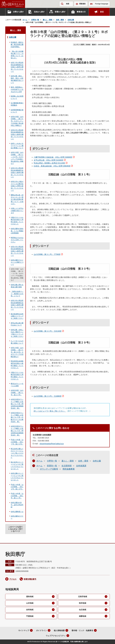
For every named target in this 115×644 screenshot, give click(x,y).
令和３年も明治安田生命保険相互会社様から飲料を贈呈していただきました (17, 305)
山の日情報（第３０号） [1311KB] (48, 331)
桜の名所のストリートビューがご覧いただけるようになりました (17, 465)
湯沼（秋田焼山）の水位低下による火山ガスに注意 (17, 89)
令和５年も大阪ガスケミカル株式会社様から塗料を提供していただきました (17, 186)
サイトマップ (24, 631)
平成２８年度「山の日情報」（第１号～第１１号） (17, 496)
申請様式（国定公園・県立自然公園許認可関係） (17, 45)
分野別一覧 (35, 20)
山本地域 (30, 603)
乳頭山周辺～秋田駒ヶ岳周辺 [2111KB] (49, 163)
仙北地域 (83, 610)
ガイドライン (41, 631)
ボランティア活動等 (49, 469)
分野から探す (18, 12)
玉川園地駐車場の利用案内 (17, 104)
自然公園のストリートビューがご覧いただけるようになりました (17, 477)
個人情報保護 (59, 631)
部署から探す (60, 12)
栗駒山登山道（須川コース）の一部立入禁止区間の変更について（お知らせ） (17, 199)
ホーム (25, 20)
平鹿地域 (30, 616)
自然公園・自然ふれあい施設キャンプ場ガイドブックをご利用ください (17, 333)
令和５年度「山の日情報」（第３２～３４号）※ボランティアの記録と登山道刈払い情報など (17, 158)
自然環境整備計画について (17, 111)
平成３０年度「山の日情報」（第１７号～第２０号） (17, 442)
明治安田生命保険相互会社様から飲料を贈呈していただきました (17, 364)
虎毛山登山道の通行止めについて (17, 324)
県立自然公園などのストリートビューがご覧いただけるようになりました (17, 453)
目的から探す (39, 12)
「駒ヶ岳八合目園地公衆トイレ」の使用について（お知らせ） (17, 55)
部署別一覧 (52, 466)
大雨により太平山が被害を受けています (17, 211)
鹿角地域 (30, 597)
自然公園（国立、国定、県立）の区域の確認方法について (17, 79)
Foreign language (102, 4)
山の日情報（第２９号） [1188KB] (48, 396)
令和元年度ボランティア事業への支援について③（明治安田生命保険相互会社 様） (17, 404)
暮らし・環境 (48, 20)
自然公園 (71, 20)
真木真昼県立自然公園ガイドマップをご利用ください (17, 316)
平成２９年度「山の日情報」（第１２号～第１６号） (17, 487)
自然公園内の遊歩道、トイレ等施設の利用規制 (17, 231)
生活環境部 (67, 466)
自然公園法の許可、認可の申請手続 (17, 505)
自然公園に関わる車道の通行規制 (17, 286)
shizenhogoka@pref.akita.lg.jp (52, 444)
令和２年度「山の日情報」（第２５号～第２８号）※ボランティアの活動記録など (17, 352)
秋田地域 (83, 603)
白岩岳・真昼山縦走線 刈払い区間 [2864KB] (52, 166)
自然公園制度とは (17, 512)
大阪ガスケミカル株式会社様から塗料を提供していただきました (17, 221)
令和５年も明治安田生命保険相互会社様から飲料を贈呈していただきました (17, 172)
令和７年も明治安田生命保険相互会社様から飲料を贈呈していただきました (17, 67)
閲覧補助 (82, 4)
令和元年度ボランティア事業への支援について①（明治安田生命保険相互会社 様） (17, 431)
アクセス (13, 579)
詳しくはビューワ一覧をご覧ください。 (50, 411)
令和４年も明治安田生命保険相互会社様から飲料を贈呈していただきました (17, 251)
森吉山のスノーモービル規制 (17, 385)
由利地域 (30, 610)
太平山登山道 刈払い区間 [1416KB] (48, 160)
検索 (68, 4)
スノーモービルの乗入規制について (17, 342)
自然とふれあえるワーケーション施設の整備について (17, 146)
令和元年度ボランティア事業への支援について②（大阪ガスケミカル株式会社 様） (17, 417)
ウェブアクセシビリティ (56, 636)
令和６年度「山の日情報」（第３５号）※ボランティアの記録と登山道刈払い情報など (17, 121)
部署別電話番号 (30, 579)
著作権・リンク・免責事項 (82, 631)
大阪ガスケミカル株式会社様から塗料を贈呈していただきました (17, 376)
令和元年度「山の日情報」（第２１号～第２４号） (17, 393)
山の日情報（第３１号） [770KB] (47, 254)
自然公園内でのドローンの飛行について (17, 262)
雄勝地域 (83, 616)
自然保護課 (81, 466)
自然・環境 (60, 20)
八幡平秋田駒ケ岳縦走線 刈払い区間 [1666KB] (53, 157)
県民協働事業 (69, 469)
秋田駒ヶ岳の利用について (17, 97)
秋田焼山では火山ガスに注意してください (17, 240)
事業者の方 (81, 12)
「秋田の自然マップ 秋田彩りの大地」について (17, 294)
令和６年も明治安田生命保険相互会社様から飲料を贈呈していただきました (17, 134)
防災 (102, 12)
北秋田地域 (83, 597)
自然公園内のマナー (17, 517)
